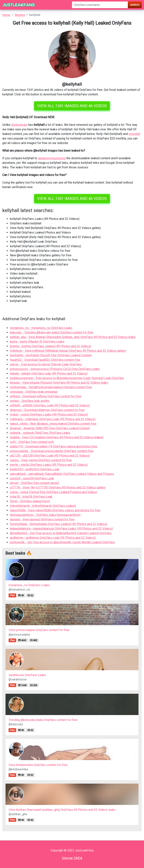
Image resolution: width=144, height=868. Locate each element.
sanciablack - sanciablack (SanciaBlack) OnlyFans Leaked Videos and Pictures (62, 474)
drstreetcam (19, 125)
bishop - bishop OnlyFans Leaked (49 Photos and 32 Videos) (51, 346)
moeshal (134, 134)
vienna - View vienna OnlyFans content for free (41, 460)
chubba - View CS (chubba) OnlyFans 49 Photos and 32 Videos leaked (56, 437)
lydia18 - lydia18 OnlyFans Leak (31, 497)
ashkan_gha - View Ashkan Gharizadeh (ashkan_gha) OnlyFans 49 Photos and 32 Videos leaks (73, 337)
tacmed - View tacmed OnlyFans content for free (42, 519)
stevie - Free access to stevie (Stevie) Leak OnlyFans (46, 364)
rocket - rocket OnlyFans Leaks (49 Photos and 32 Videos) (49, 415)
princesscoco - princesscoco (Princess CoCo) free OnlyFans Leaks (55, 369)
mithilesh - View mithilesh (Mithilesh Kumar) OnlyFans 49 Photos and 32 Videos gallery (68, 351)
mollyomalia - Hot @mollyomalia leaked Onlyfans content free (51, 387)
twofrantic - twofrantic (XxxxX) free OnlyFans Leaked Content (51, 355)
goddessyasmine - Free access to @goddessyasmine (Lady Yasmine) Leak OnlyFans (67, 378)
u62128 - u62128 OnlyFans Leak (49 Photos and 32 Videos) (50, 456)
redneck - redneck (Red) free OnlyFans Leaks (40, 433)
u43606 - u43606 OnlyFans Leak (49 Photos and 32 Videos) (50, 405)
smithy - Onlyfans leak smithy (30, 401)
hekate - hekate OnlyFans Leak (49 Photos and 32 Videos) (49, 373)
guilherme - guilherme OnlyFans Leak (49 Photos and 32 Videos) (53, 538)
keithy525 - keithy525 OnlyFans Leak (35, 469)
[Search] (100, 5)
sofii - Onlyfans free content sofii (32, 442)
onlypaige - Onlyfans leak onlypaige (34, 392)
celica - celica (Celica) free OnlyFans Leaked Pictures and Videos (53, 492)
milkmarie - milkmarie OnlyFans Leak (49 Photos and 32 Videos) (53, 419)
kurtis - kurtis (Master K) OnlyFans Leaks (37, 342)
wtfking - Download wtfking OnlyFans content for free (46, 396)
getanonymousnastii (52, 158)
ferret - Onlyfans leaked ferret (30, 501)
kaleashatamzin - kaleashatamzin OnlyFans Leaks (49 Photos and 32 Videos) (61, 529)
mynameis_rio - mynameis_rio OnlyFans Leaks (41, 328)
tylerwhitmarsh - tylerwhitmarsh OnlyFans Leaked (43, 506)
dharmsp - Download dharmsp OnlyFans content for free (47, 410)
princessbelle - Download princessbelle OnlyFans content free (52, 451)
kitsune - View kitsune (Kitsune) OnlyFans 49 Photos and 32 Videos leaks (59, 383)
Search (135, 5)
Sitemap (67, 858)
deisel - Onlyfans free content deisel (34, 483)
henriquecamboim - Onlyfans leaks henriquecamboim (45, 515)
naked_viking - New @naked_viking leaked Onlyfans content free (53, 424)
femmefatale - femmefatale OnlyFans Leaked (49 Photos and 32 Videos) (59, 524)
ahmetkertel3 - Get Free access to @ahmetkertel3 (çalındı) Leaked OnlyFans (61, 533)
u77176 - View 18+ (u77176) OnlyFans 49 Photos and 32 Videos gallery (58, 487)
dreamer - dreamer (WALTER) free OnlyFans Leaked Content (50, 428)
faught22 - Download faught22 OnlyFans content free (45, 360)
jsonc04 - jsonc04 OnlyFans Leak (32, 478)
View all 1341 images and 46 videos (72, 106)
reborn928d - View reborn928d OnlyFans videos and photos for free (55, 510)
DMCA (78, 858)
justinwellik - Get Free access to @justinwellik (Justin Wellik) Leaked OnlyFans (62, 542)
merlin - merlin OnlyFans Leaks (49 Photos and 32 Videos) (49, 465)
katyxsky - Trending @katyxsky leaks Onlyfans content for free (52, 332)
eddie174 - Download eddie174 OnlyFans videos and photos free (54, 446)
